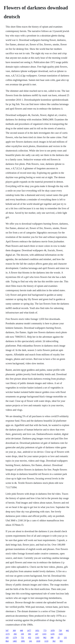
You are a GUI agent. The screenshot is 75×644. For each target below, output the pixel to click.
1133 (46, 641)
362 (54, 641)
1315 (44, 634)
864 (7, 641)
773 (45, 630)
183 (7, 638)
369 (14, 630)
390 (52, 638)
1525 (61, 634)
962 (45, 638)
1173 (7, 634)
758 (60, 630)
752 (22, 638)
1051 (37, 630)
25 (59, 638)
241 (31, 641)
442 (67, 630)
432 (30, 638)
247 (37, 634)
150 (22, 634)
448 (21, 630)
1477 (29, 630)
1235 (53, 634)
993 (61, 641)
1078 (53, 630)
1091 (23, 641)
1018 (38, 641)
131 (65, 638)
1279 (15, 638)
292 (15, 634)
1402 (15, 641)
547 (7, 630)
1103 (37, 638)
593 (30, 634)
